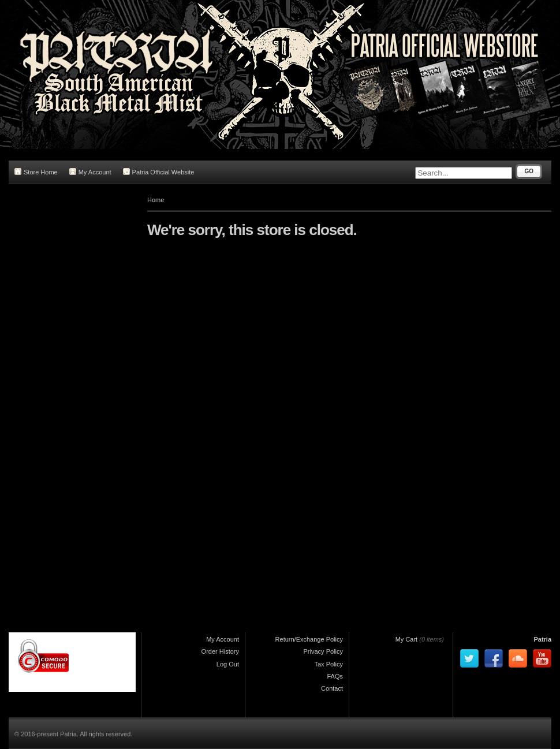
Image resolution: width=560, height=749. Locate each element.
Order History (220, 651)
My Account (90, 172)
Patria (542, 639)
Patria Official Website (159, 172)
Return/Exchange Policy (309, 639)
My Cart (407, 639)
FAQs (335, 676)
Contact (332, 688)
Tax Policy (328, 664)
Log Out (228, 664)
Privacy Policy (323, 651)
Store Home (36, 172)
